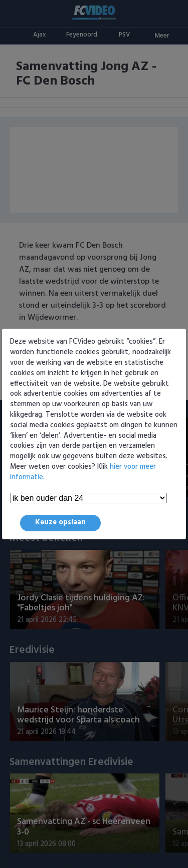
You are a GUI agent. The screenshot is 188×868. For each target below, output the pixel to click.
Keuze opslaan (60, 523)
